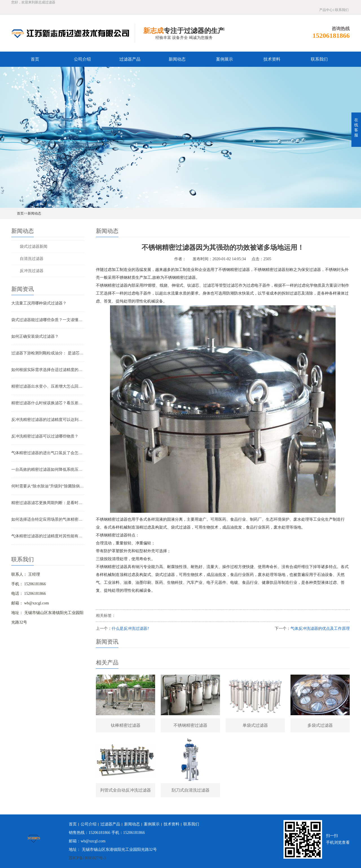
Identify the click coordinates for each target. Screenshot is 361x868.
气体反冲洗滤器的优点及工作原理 (320, 629)
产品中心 (326, 10)
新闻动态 (177, 59)
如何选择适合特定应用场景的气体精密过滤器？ (48, 519)
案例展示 (224, 59)
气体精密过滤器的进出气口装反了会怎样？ (48, 453)
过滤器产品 (130, 59)
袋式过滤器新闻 (34, 247)
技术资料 (272, 59)
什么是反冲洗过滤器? (130, 629)
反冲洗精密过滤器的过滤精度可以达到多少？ (48, 420)
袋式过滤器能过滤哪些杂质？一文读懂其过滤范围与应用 (48, 320)
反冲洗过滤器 (32, 271)
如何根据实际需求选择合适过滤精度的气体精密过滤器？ (48, 370)
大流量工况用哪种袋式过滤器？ (39, 303)
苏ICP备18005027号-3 (87, 858)
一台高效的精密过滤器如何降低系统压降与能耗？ (48, 470)
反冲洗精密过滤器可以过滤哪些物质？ (45, 436)
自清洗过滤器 (32, 259)
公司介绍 (82, 59)
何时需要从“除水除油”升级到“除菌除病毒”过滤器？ (48, 486)
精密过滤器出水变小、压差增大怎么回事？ (48, 386)
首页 (35, 59)
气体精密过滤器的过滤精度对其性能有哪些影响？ (48, 536)
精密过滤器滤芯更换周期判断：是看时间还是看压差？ (48, 503)
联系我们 (342, 10)
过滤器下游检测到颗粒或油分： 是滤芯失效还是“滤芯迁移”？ (48, 353)
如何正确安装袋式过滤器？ (35, 336)
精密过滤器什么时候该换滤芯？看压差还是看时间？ (48, 403)
